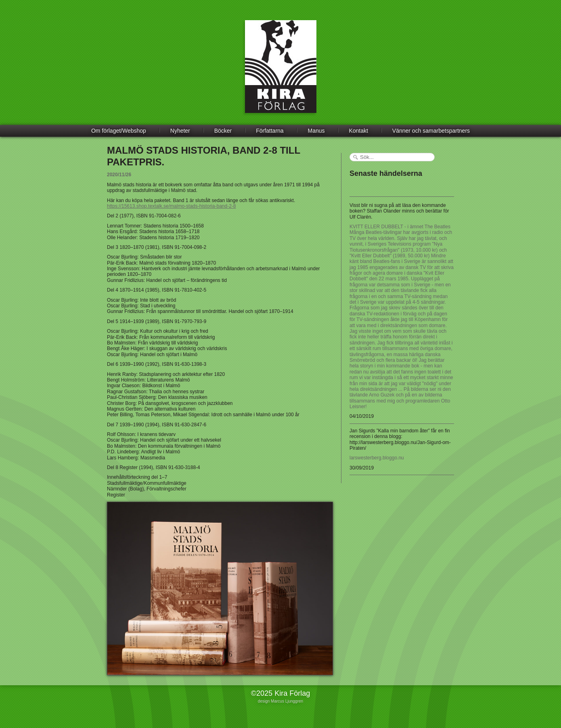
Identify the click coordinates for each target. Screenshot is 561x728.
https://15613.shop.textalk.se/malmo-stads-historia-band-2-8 (172, 206)
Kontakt (358, 131)
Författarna (270, 131)
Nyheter (180, 131)
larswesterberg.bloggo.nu (377, 458)
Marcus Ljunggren (287, 701)
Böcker (223, 131)
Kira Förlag (281, 73)
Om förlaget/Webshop (119, 131)
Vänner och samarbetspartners (431, 131)
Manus (316, 131)
